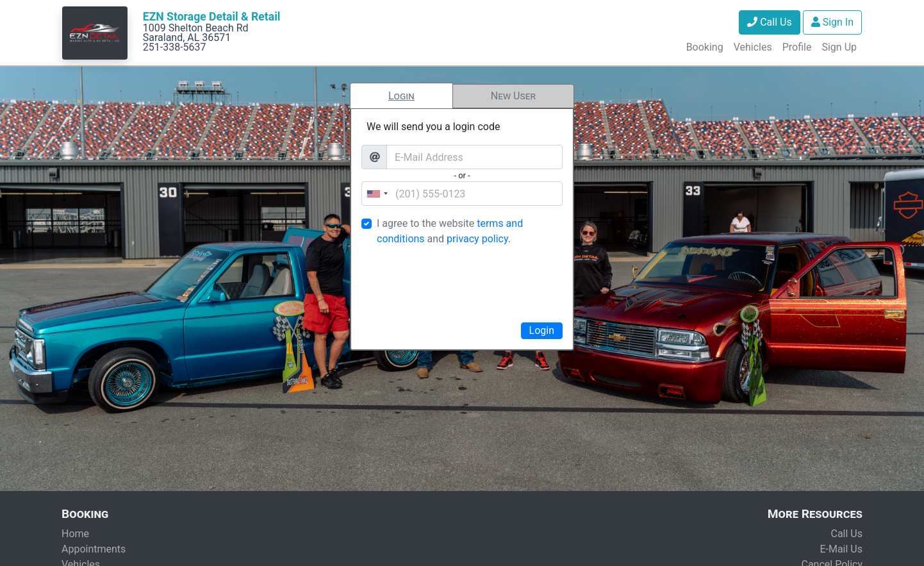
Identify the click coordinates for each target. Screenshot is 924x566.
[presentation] (462, 282)
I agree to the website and (450, 231)
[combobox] (377, 194)
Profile (797, 47)
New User (513, 96)
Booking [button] (705, 47)
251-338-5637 (175, 47)
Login (401, 96)
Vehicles (753, 47)
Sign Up (839, 47)
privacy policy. (479, 239)
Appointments (94, 549)
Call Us (769, 22)
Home (75, 534)
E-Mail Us (841, 549)
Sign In (832, 22)
